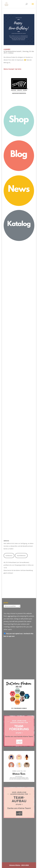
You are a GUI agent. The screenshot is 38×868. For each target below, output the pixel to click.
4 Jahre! (7, 49)
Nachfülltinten (21, 556)
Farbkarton (9, 556)
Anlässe (11, 53)
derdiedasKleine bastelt (13, 51)
